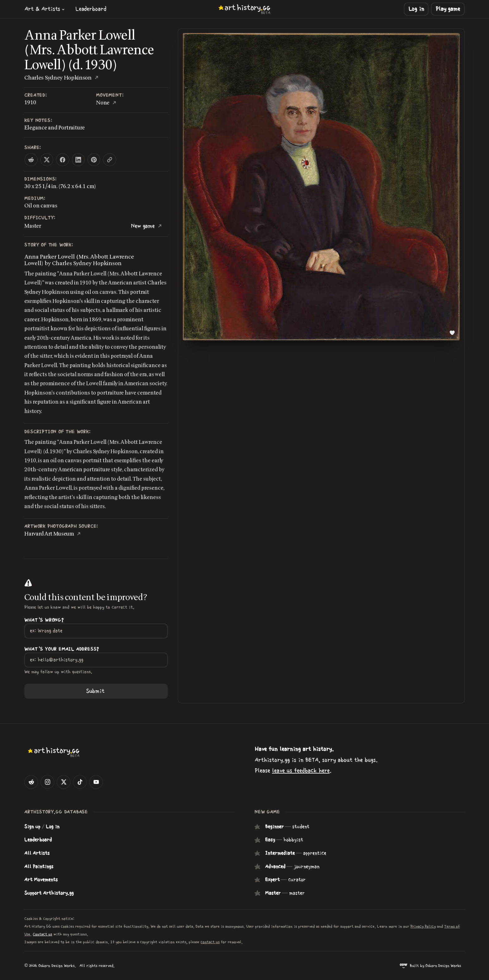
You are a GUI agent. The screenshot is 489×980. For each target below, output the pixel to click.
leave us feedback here (301, 771)
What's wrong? (44, 620)
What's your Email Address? (62, 649)
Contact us (42, 934)
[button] (45, 9)
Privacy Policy (423, 927)
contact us (210, 942)
